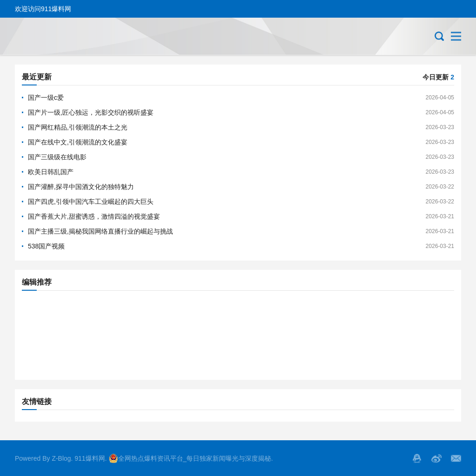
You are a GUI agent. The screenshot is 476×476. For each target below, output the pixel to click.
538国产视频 (46, 246)
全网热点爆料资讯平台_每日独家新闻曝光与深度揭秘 (190, 458)
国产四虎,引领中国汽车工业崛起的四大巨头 (91, 202)
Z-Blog (61, 458)
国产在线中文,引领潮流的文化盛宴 (78, 142)
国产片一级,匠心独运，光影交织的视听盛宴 (91, 112)
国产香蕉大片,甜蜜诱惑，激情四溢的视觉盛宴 (94, 216)
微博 (436, 458)
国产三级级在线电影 (57, 157)
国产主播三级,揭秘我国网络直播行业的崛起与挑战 (100, 231)
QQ (417, 458)
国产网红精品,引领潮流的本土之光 (78, 127)
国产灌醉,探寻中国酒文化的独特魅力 (81, 187)
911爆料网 (89, 458)
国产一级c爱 (46, 98)
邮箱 (456, 458)
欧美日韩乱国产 (51, 172)
